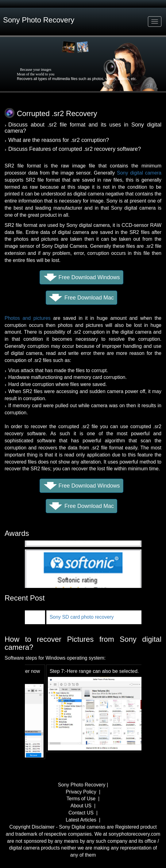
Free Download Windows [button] (89, 277)
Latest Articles (81, 820)
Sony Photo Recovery (82, 785)
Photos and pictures (28, 318)
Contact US (81, 813)
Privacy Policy (82, 792)
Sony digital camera (139, 173)
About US (81, 806)
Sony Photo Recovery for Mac (50, 617)
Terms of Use (81, 799)
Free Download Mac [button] (89, 298)
